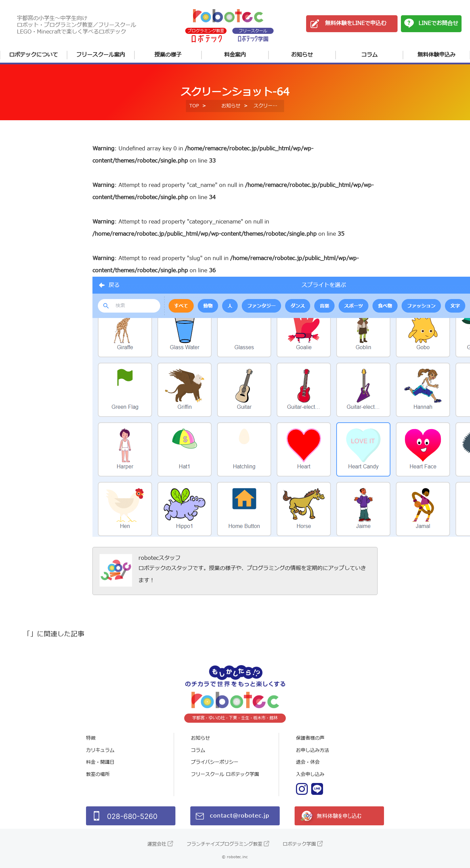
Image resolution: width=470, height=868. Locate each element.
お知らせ (302, 55)
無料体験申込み (436, 55)
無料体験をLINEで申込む (356, 23)
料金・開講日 (100, 762)
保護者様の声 (310, 738)
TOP (194, 106)
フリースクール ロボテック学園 (225, 774)
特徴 (91, 738)
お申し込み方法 (313, 750)
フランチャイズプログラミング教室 (225, 844)
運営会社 (157, 844)
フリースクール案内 (101, 55)
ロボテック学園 (299, 844)
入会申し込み (310, 774)
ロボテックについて (34, 55)
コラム (369, 55)
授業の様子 (168, 55)
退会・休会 (308, 762)
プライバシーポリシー (215, 762)
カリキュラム (100, 750)
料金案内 (235, 55)
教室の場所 (98, 774)
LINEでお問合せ (438, 23)
